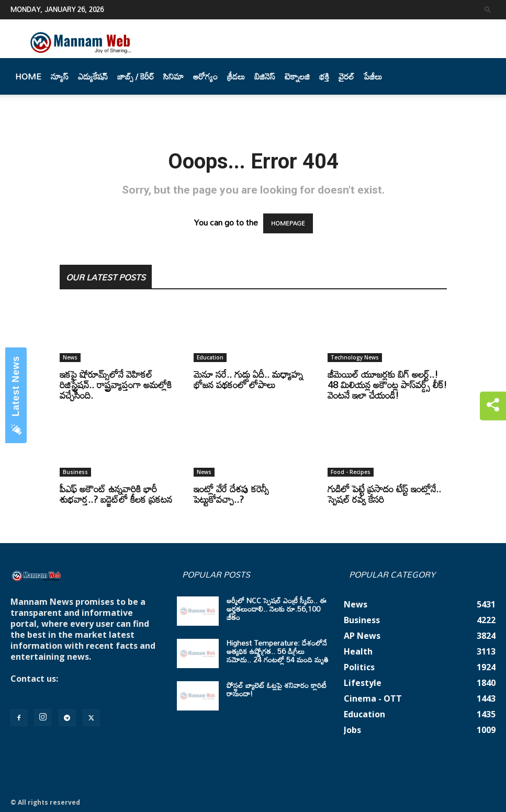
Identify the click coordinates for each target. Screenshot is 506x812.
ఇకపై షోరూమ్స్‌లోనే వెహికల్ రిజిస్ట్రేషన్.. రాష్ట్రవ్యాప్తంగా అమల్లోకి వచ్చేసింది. (116, 385)
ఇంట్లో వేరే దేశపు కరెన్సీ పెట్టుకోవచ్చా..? (231, 494)
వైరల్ (346, 76)
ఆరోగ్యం (205, 76)
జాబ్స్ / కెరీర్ (136, 76)
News (70, 357)
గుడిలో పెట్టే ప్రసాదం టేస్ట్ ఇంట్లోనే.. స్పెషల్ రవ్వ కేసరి (384, 494)
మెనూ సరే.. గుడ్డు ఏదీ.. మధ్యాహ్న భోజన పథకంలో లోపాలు (248, 379)
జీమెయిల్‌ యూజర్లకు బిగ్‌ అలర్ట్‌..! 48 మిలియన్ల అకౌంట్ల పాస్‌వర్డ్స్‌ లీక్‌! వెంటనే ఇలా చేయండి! (387, 385)
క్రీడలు (236, 76)
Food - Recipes (351, 472)
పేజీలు (373, 76)
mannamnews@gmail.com (66, 690)
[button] (488, 9)
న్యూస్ (60, 76)
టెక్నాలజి (297, 76)
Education (210, 357)
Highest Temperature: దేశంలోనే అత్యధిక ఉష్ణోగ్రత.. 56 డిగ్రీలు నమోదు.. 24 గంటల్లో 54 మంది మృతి (278, 651)
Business (75, 472)
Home (28, 76)
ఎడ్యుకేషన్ (93, 76)
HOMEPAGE (288, 223)
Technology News (355, 357)
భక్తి (324, 76)
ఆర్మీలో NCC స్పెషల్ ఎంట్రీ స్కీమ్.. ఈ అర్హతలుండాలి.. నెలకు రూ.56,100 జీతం (277, 609)
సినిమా (173, 76)
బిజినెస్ (265, 76)
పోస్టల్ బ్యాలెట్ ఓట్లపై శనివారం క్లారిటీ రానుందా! (277, 689)
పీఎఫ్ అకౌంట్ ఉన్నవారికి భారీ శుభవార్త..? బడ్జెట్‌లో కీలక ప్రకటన (116, 494)
